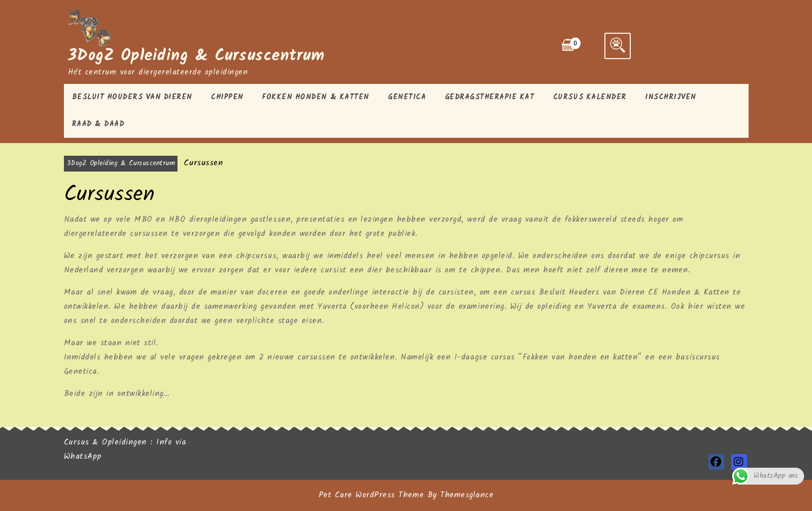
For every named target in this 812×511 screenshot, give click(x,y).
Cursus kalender (590, 97)
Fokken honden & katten (315, 97)
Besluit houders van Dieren (132, 97)
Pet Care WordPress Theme (371, 495)
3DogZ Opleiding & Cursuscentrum (197, 56)
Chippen (227, 97)
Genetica (407, 97)
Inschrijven (671, 97)
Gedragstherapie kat (490, 97)
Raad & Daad (98, 124)
